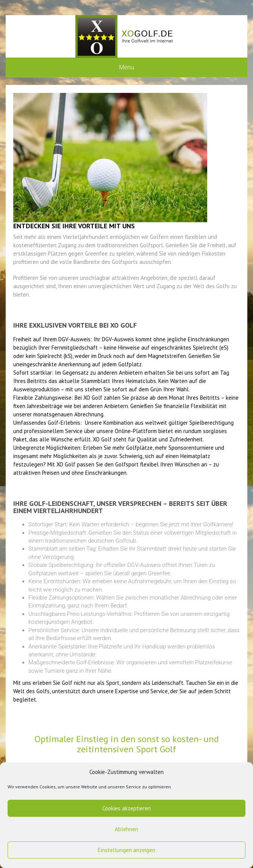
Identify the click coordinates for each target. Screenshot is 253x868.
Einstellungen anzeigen (126, 850)
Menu (126, 67)
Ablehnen (126, 829)
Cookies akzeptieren (126, 808)
